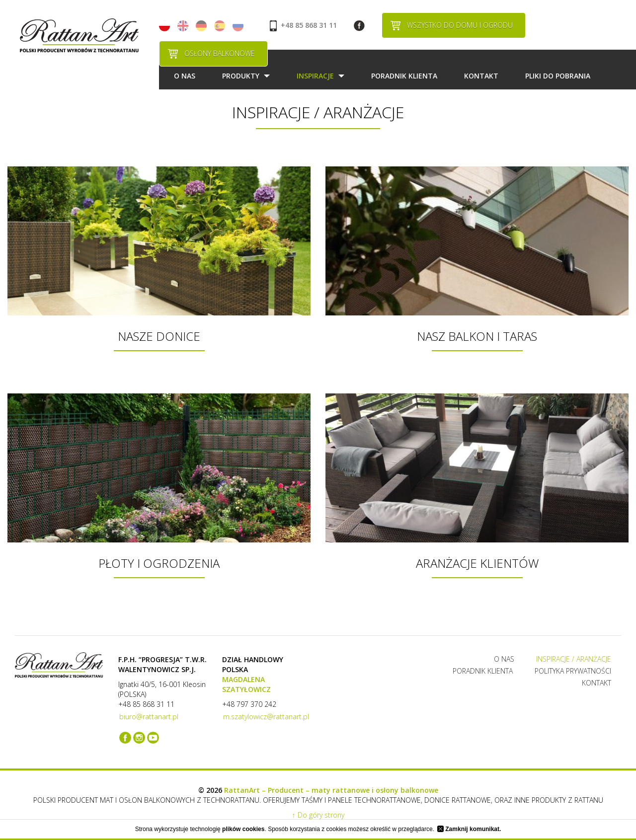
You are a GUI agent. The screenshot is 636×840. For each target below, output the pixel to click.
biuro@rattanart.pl (149, 717)
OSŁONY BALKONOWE (220, 53)
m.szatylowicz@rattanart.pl (266, 717)
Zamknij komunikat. (469, 829)
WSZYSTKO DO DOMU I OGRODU (460, 25)
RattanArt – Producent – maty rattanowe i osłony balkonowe (331, 790)
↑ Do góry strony (318, 815)
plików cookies (243, 829)
